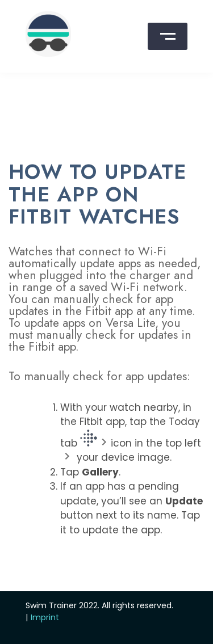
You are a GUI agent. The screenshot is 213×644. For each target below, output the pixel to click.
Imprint (45, 617)
